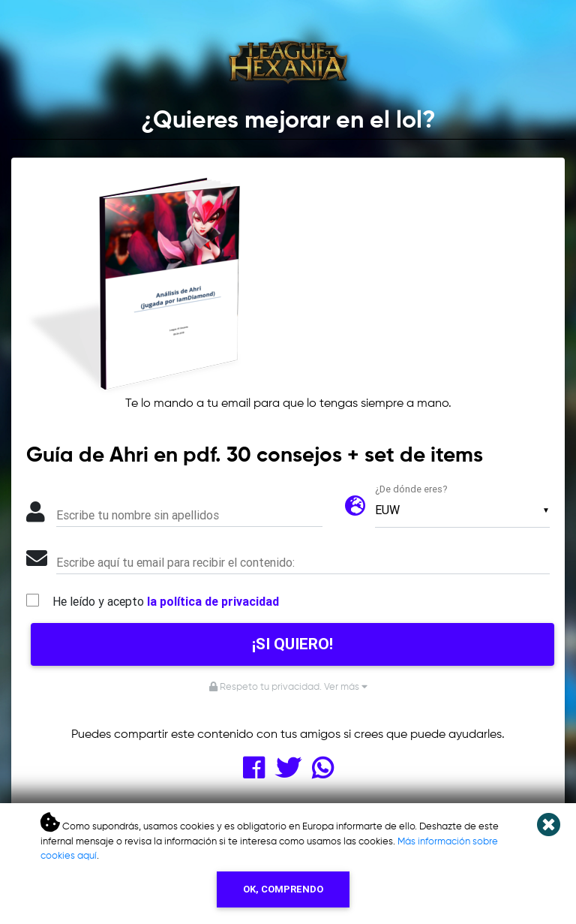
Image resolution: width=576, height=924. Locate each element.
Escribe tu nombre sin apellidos (138, 515)
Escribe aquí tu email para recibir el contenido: (175, 562)
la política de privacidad (213, 601)
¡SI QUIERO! (292, 644)
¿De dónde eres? (411, 489)
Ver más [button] (346, 687)
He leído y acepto (166, 601)
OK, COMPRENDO (283, 889)
